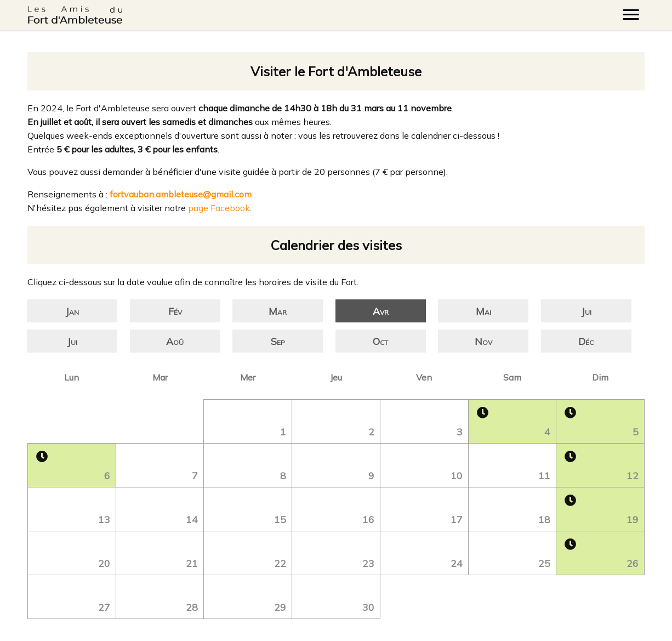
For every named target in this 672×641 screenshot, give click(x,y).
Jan (72, 311)
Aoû (175, 341)
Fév (175, 311)
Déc (586, 341)
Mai (483, 311)
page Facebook (219, 208)
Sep (278, 341)
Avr (381, 311)
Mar (278, 311)
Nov (483, 341)
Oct (380, 341)
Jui (586, 311)
